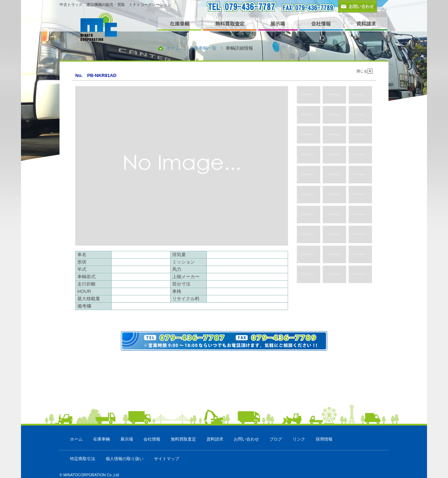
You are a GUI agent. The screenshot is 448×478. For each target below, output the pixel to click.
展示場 (127, 439)
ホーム (173, 48)
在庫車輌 (101, 439)
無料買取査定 (183, 439)
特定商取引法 (83, 459)
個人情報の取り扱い (125, 459)
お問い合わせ (246, 439)
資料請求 (215, 439)
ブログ (276, 439)
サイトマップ (167, 459)
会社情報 (152, 439)
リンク (299, 439)
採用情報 (324, 439)
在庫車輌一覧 (203, 48)
